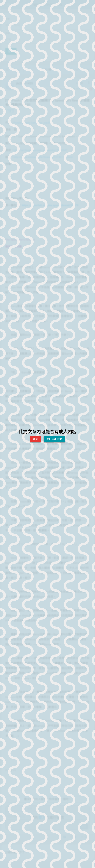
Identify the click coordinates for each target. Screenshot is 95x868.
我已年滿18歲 (54, 439)
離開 (36, 439)
